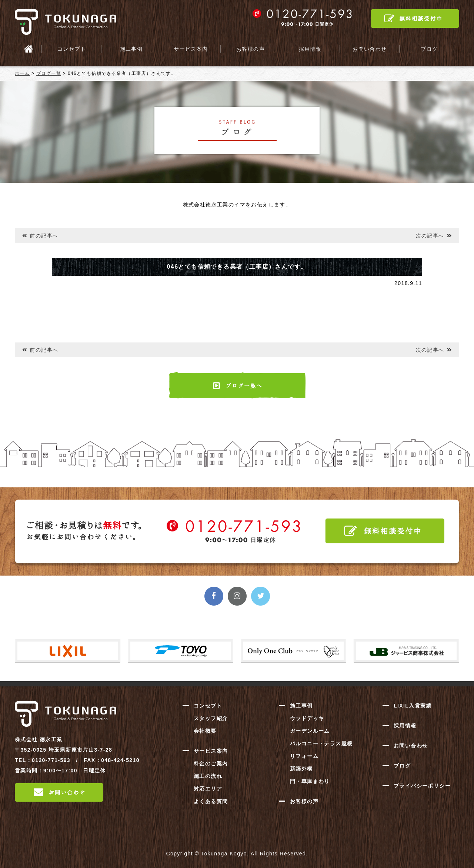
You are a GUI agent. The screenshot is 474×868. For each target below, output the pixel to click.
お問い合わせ (370, 49)
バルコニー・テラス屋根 (321, 743)
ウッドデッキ (307, 718)
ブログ (429, 49)
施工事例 (131, 49)
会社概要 (205, 731)
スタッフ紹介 (211, 718)
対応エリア (208, 789)
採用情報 (310, 49)
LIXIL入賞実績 (413, 706)
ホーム (22, 73)
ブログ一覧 (49, 73)
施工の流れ (208, 776)
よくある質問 (211, 801)
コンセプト (72, 49)
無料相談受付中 (415, 19)
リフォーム (304, 756)
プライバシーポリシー (422, 786)
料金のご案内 (211, 763)
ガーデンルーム (310, 731)
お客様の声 (251, 49)
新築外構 (301, 769)
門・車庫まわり (310, 781)
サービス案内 (191, 49)
